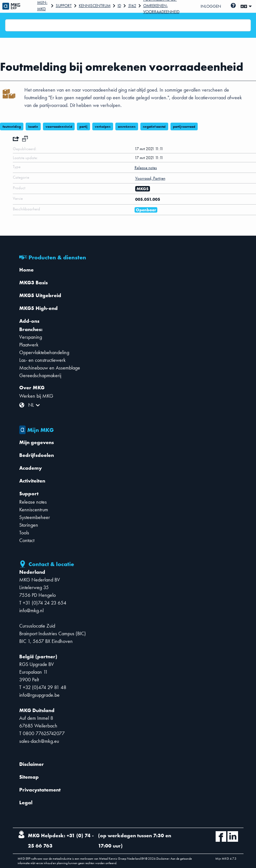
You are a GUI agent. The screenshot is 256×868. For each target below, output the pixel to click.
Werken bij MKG (36, 396)
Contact (27, 540)
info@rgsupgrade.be (39, 695)
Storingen (29, 525)
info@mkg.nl (31, 610)
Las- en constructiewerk (42, 360)
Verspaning (31, 337)
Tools (24, 533)
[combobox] (9, 25)
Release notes (33, 502)
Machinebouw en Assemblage (50, 368)
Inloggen (211, 6)
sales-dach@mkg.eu (39, 741)
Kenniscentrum (95, 6)
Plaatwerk (29, 345)
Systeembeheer (35, 517)
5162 (132, 6)
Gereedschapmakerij (40, 375)
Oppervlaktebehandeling (44, 352)
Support (64, 6)
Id (119, 6)
